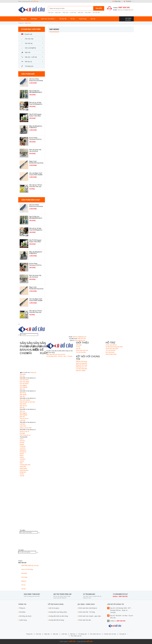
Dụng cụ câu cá (24, 431)
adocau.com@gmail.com (125, 10)
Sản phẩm (23, 374)
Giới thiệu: (22, 612)
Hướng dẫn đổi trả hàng (56, 620)
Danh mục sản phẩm (48, 19)
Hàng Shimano (24, 470)
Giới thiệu (34, 19)
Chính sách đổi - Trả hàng (87, 612)
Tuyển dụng (83, 19)
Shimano (22, 441)
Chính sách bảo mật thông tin (88, 608)
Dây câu (22, 396)
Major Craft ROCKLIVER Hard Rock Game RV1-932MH (36, 163)
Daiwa (22, 439)
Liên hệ (93, 19)
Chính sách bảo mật (82, 350)
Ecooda (22, 443)
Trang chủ (24, 19)
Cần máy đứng (24, 380)
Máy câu (58, 12)
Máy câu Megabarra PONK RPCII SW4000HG (36, 128)
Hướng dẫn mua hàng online (58, 612)
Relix (21, 463)
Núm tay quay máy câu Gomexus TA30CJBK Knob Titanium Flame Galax (36, 152)
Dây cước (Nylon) (25, 400)
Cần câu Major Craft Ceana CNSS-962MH (36, 174)
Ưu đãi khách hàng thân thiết (114, 347)
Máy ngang (23, 395)
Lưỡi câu (64, 634)
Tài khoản (128, 1)
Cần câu (51, 12)
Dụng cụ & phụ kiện (26, 428)
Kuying (22, 444)
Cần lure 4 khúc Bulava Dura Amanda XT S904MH (36, 81)
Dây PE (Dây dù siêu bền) (27, 402)
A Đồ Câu (36, 1)
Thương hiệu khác (25, 465)
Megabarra (23, 450)
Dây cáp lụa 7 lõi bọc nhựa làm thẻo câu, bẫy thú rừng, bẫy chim (36, 187)
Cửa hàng (24, 577)
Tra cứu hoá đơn (81, 352)
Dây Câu (65, 12)
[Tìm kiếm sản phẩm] (29, 532)
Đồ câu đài (96, 12)
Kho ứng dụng (110, 352)
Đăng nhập (117, 1)
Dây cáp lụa (23, 406)
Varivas (22, 461)
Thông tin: (22, 608)
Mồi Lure (22, 411)
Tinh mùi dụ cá (24, 418)
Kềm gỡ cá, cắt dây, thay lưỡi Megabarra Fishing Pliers (36, 104)
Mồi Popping (23, 415)
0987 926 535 (124, 8)
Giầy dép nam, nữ (81, 367)
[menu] (19, 324)
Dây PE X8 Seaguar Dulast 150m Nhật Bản (35, 116)
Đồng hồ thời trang (82, 365)
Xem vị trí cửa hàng (27, 569)
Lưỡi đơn (22, 424)
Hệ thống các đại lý (25, 616)
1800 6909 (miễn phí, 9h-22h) (30, 566)
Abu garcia (23, 452)
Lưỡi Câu (73, 12)
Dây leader (23, 404)
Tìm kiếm (99, 8)
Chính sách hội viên (85, 620)
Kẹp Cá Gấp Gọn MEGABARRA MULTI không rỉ (36, 92)
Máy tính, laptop (81, 371)
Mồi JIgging (23, 413)
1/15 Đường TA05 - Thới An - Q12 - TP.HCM (59, 356)
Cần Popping (24, 387)
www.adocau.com (80, 340)
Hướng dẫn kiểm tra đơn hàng (58, 616)
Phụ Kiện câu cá (95, 634)
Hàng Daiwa (23, 468)
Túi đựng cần (83, 634)
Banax (22, 455)
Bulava (22, 454)
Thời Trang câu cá (25, 435)
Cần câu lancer (24, 383)
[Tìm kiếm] (19, 335)
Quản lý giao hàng (111, 354)
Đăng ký (24, 581)
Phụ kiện (88, 12)
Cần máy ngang (24, 382)
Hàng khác (23, 472)
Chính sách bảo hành (112, 349)
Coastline (22, 459)
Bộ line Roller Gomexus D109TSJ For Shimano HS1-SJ (36, 139)
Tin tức (73, 19)
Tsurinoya (23, 446)
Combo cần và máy (110, 634)
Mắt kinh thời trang (81, 361)
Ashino (22, 457)
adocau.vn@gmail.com (80, 337)
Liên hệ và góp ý (54, 608)
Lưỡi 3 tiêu (23, 426)
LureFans (23, 448)
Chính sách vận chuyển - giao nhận (90, 616)
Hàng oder (23, 466)
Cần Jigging (23, 385)
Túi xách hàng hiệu (82, 369)
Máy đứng (23, 393)
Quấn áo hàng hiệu (82, 363)
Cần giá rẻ (123, 634)
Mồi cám (22, 417)
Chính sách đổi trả (111, 345)
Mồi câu (81, 12)
